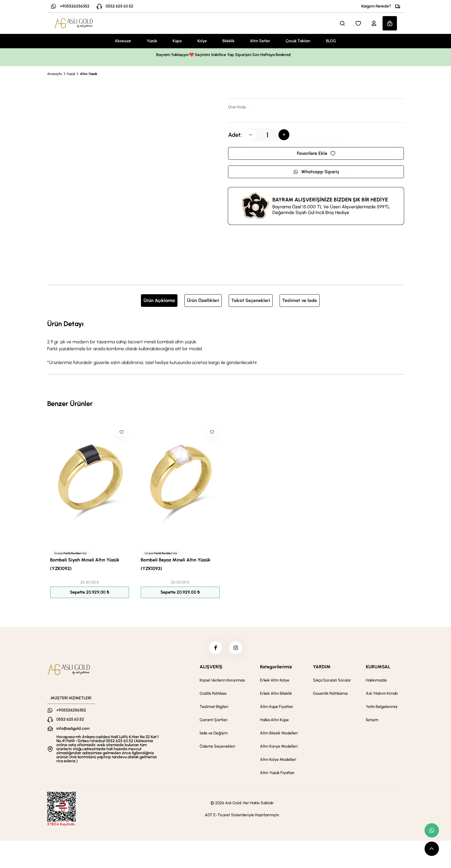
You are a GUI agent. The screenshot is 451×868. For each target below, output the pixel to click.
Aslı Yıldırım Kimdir (382, 695)
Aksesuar (123, 41)
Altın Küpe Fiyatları (277, 708)
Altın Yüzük (89, 74)
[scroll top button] (432, 849)
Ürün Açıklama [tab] (159, 300)
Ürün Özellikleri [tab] (203, 300)
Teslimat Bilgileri (214, 708)
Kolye (202, 41)
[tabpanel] (225, 342)
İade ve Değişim (214, 735)
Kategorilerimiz (276, 668)
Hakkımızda (376, 682)
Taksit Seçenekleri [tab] (251, 300)
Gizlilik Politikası (213, 695)
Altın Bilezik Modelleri (279, 735)
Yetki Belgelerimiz (382, 708)
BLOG (331, 41)
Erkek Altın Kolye (275, 682)
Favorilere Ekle (316, 153)
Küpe (177, 41)
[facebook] (215, 648)
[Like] (121, 432)
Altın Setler (260, 41)
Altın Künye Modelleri (279, 748)
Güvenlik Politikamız (330, 695)
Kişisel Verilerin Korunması (222, 682)
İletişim (372, 721)
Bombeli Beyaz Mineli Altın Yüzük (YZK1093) (176, 564)
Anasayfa (55, 74)
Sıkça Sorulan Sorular (332, 682)
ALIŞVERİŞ (211, 668)
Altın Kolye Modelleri (278, 761)
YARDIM (322, 668)
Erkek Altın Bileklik (276, 695)
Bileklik (228, 41)
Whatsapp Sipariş (316, 172)
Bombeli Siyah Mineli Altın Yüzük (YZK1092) (85, 564)
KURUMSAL (378, 668)
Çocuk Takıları (298, 41)
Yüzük (152, 41)
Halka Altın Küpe (274, 721)
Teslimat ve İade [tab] (300, 300)
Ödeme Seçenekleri (217, 748)
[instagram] (236, 648)
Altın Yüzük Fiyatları (277, 774)
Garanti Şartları (214, 721)
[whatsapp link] (432, 830)
